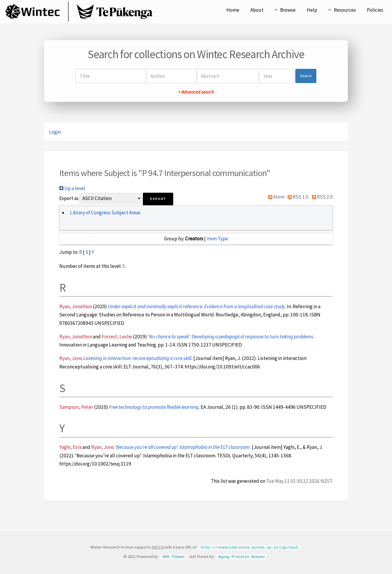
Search (306, 76)
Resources (345, 10)
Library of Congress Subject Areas (105, 213)
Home (233, 10)
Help (312, 10)
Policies (375, 10)
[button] (158, 199)
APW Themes (174, 556)
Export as (69, 198)
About (257, 10)
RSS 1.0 (297, 197)
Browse (288, 10)
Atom (275, 197)
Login (55, 132)
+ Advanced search (196, 92)
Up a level (72, 188)
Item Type (217, 239)
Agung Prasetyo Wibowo (241, 556)
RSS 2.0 (321, 197)
